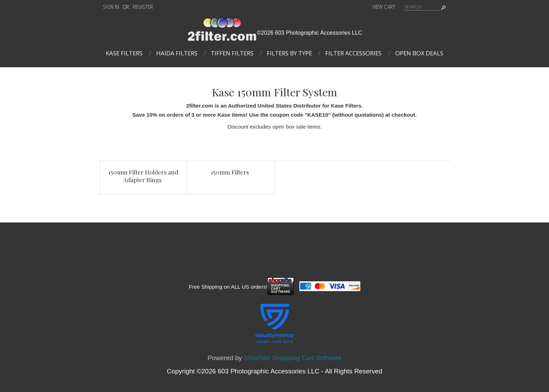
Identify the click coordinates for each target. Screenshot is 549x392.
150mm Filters (230, 172)
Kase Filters (124, 53)
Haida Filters (177, 53)
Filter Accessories (353, 53)
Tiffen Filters (232, 53)
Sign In (111, 7)
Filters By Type (289, 53)
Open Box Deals (419, 53)
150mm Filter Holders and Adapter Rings (143, 176)
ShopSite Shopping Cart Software (293, 358)
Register (143, 7)
